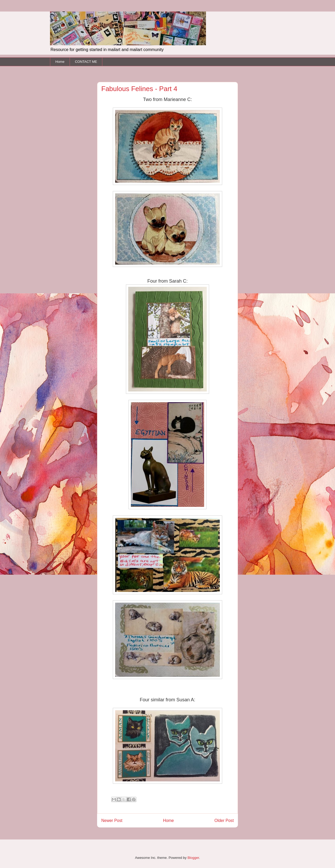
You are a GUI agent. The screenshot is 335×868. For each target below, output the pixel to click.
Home (60, 62)
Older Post (224, 821)
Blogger (193, 858)
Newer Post (112, 821)
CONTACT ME (86, 62)
